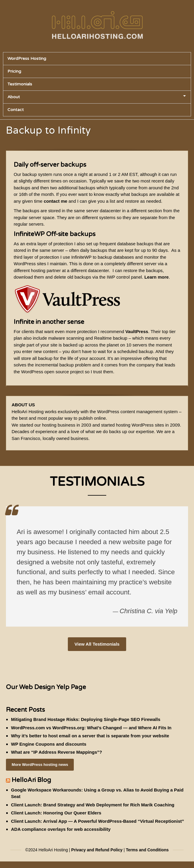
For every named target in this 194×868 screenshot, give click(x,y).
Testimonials (20, 84)
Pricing (14, 71)
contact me (55, 201)
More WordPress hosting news (40, 765)
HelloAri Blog (31, 780)
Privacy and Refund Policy (97, 850)
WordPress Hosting (27, 58)
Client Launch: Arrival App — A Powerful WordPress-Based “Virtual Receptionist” (98, 821)
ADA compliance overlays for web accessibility (61, 829)
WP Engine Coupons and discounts (49, 744)
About (97, 97)
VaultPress (137, 331)
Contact (16, 110)
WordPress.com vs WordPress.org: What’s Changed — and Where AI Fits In (91, 728)
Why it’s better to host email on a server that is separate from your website (90, 736)
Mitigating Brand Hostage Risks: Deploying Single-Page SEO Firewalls (86, 719)
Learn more (157, 277)
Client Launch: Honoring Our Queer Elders (56, 813)
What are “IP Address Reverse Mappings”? (57, 752)
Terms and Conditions (147, 850)
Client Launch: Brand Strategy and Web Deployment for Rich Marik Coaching (93, 805)
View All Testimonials (97, 644)
